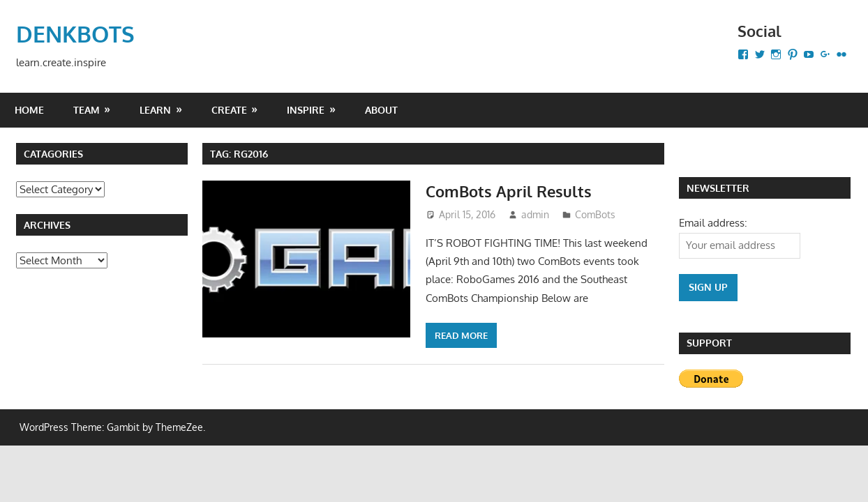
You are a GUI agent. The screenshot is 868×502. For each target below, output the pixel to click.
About (381, 110)
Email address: (713, 223)
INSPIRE (306, 110)
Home (29, 110)
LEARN (155, 110)
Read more (461, 335)
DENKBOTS (75, 34)
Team (87, 110)
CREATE (229, 110)
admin (535, 214)
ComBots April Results (509, 191)
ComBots (595, 214)
